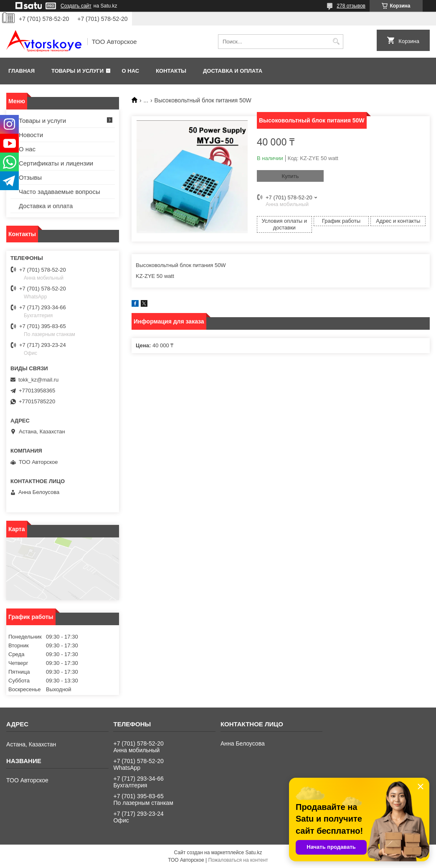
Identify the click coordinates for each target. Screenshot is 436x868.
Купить (290, 176)
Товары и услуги (77, 71)
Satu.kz (253, 853)
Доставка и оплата (233, 71)
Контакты (171, 71)
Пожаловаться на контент (238, 860)
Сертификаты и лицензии (56, 163)
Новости (31, 135)
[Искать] (336, 42)
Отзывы (30, 177)
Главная (22, 71)
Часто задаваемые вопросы (60, 192)
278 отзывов (351, 6)
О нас (131, 71)
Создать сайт (76, 6)
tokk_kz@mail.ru (38, 380)
